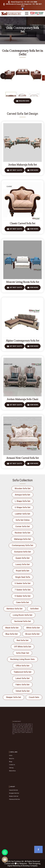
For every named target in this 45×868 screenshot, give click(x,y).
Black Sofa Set (12, 628)
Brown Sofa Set (32, 634)
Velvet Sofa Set (23, 691)
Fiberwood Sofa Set (18, 797)
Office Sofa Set (22, 666)
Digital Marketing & (15, 866)
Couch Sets (34, 697)
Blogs (16, 762)
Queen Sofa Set (22, 558)
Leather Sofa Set (23, 514)
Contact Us (17, 763)
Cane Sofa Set (22, 602)
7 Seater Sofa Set (23, 590)
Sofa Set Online (23, 520)
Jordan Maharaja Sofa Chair (23, 399)
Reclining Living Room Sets (22, 659)
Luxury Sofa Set (23, 564)
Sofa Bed (34, 609)
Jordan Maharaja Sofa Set (22, 165)
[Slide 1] (11, 94)
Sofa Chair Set (23, 653)
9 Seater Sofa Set (23, 596)
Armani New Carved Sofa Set (23, 458)
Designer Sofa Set (18, 793)
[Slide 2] (22, 94)
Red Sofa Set (23, 640)
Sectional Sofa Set (22, 621)
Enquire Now (24, 102)
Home (17, 759)
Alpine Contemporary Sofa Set (23, 341)
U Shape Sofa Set (23, 507)
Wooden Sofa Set (23, 488)
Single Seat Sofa (23, 577)
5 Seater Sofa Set (23, 583)
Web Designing (34, 864)
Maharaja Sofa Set (22, 539)
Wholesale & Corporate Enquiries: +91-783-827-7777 (22, 5)
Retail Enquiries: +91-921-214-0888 (22, 2)
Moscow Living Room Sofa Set (23, 282)
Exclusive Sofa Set (23, 552)
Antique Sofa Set (22, 495)
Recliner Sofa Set (22, 533)
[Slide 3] (34, 94)
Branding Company (30, 866)
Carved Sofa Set (18, 792)
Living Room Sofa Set (23, 615)
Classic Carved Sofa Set (22, 223)
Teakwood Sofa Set (22, 672)
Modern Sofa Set (18, 795)
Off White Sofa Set (23, 647)
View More (34, 171)
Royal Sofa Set (23, 571)
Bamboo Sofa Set (15, 609)
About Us (17, 760)
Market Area (17, 766)
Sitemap (17, 765)
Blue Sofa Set (12, 634)
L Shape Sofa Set (23, 501)
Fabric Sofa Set (22, 685)
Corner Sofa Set (23, 526)
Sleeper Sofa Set (13, 697)
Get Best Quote (16, 171)
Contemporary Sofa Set (22, 545)
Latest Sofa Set (22, 678)
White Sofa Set (33, 628)
